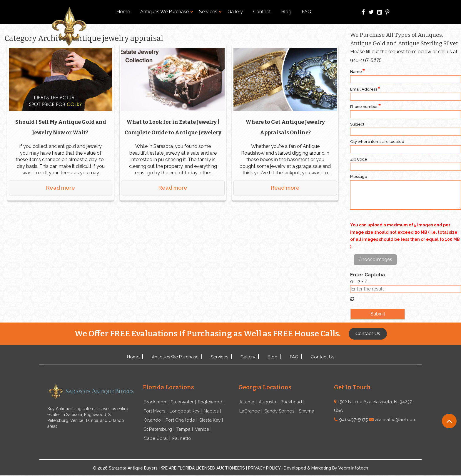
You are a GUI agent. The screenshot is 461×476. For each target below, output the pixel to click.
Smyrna (307, 411)
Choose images (375, 259)
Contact (262, 12)
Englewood (210, 402)
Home (123, 12)
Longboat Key (184, 411)
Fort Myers (154, 411)
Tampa (183, 430)
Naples (211, 411)
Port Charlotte (180, 421)
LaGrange (250, 411)
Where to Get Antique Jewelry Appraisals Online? (285, 126)
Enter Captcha (368, 275)
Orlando (152, 421)
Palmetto (182, 439)
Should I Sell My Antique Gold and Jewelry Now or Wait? (61, 126)
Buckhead (291, 402)
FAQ (307, 12)
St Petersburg (158, 430)
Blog (286, 12)
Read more (61, 187)
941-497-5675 (366, 60)
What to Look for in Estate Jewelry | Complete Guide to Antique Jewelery (173, 127)
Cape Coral (156, 439)
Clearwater (182, 402)
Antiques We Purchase (167, 12)
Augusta (267, 402)
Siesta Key (210, 421)
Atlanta (247, 402)
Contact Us (323, 357)
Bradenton (155, 402)
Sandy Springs (279, 411)
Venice (202, 430)
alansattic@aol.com (396, 420)
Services (210, 12)
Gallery (235, 12)
